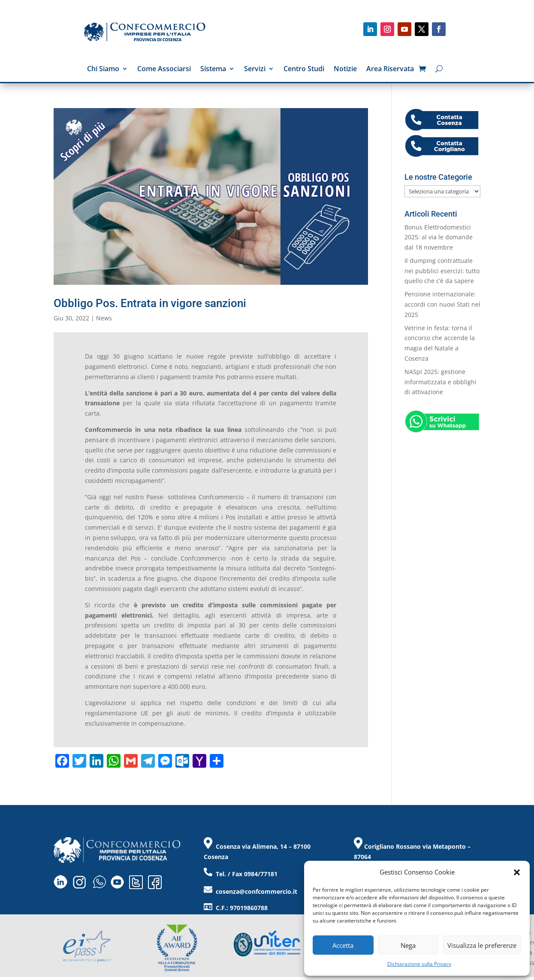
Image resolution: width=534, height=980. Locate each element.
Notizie (345, 69)
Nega (408, 945)
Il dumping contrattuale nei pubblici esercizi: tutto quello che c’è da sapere (442, 271)
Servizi (255, 69)
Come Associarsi (164, 69)
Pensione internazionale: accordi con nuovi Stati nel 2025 (442, 304)
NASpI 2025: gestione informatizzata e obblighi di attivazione (440, 382)
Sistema (213, 69)
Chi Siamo (103, 69)
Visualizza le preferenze (482, 945)
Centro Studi (304, 69)
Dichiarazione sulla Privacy (419, 964)
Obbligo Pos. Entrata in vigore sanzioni (150, 303)
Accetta (343, 945)
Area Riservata (390, 69)
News (104, 318)
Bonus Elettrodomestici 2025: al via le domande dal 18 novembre (439, 237)
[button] (517, 872)
